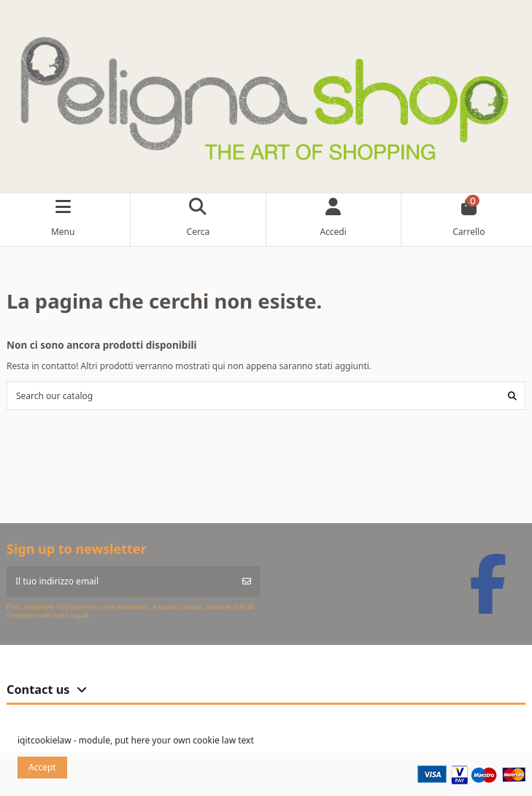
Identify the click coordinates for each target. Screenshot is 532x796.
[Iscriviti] (247, 581)
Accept (42, 767)
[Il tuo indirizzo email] (120, 581)
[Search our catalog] (512, 396)
